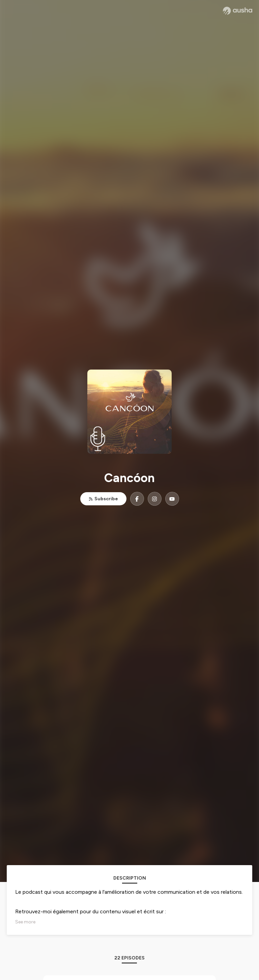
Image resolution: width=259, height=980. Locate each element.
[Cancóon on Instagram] (155, 499)
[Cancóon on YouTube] (172, 499)
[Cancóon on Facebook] (137, 499)
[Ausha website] (238, 11)
